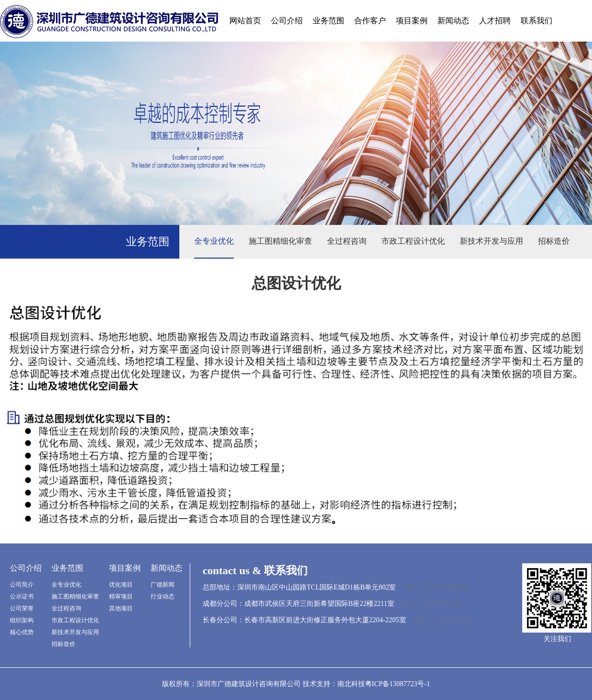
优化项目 (121, 585)
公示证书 (22, 596)
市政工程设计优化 (413, 241)
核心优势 (22, 632)
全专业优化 (214, 241)
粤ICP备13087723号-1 (398, 684)
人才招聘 (495, 21)
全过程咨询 (347, 241)
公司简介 (22, 585)
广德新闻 (162, 585)
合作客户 (370, 21)
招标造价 (554, 241)
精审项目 (121, 596)
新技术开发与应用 (491, 241)
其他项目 (121, 608)
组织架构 (22, 620)
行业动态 (162, 596)
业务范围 (328, 21)
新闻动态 (453, 21)
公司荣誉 (22, 608)
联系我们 (537, 21)
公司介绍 (287, 21)
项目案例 (412, 21)
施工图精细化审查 (280, 241)
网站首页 (245, 21)
